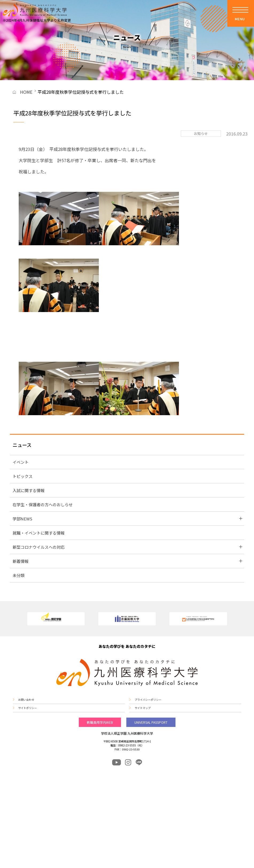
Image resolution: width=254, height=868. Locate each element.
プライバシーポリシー (148, 700)
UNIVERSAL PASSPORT (151, 722)
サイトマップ (143, 708)
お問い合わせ (26, 700)
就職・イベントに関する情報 (39, 533)
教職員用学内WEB (100, 722)
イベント (21, 462)
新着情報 (21, 561)
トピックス (23, 476)
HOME (26, 92)
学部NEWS (22, 519)
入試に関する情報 (29, 490)
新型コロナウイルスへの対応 (39, 547)
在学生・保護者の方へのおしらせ (43, 505)
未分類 (19, 575)
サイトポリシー (28, 708)
